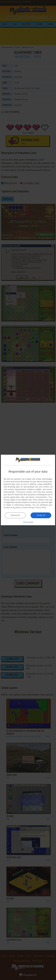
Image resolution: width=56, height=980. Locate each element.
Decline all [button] (15, 515)
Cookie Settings (28, 508)
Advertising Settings (23, 505)
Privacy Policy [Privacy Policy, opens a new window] (41, 508)
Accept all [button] (41, 515)
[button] (28, 522)
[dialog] (28, 490)
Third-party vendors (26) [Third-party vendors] (26, 492)
